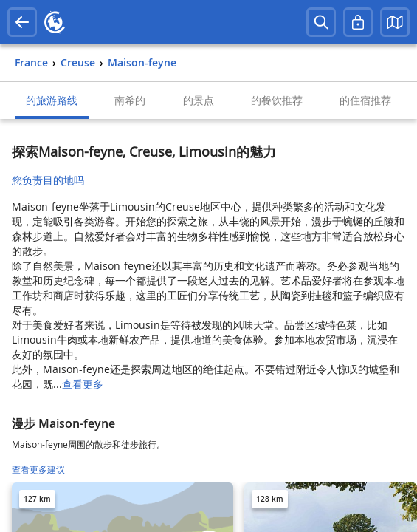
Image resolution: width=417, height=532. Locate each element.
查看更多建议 (38, 470)
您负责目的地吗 (48, 180)
